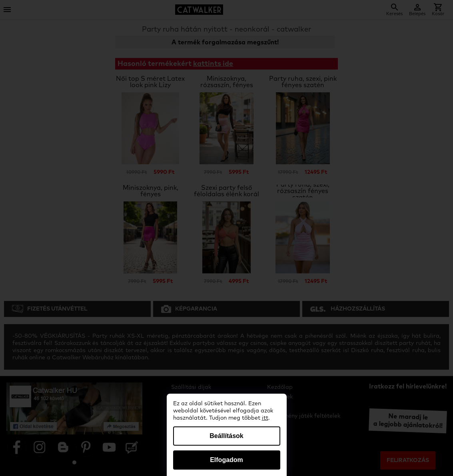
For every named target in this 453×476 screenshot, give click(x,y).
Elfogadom (226, 460)
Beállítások (226, 436)
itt (265, 418)
